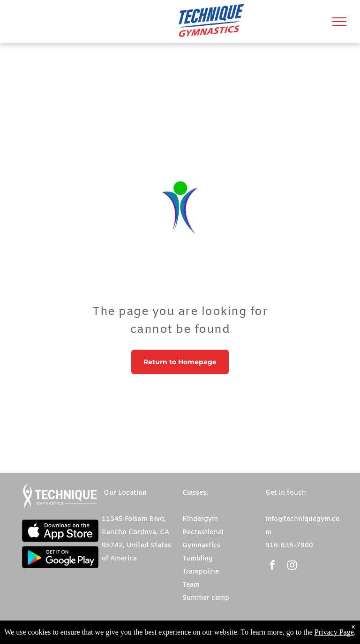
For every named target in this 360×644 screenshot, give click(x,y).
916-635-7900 (289, 546)
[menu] (339, 22)
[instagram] (292, 566)
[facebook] (272, 566)
